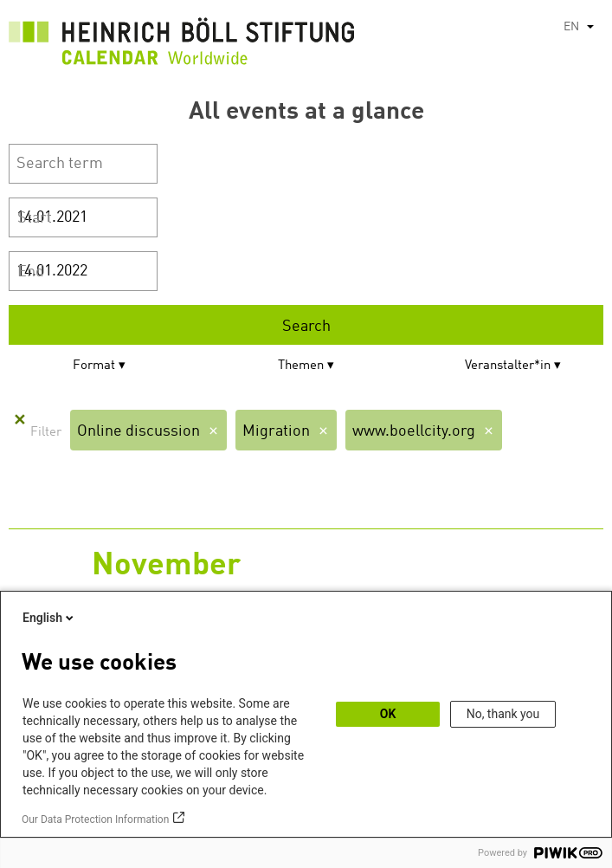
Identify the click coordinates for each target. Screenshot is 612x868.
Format (94, 366)
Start (35, 218)
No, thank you (503, 714)
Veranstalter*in (508, 366)
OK (388, 714)
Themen (301, 366)
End (31, 272)
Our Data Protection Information (95, 819)
